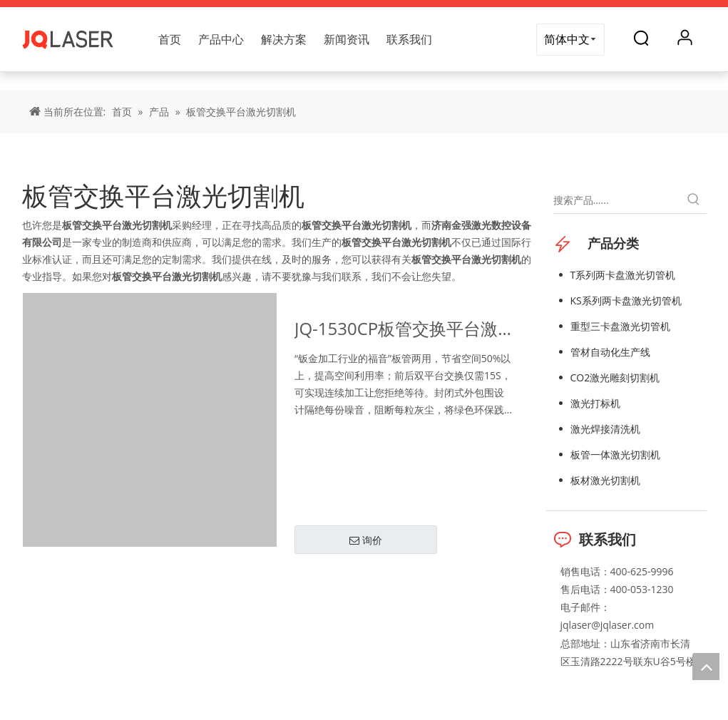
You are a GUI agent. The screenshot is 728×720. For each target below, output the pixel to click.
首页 (170, 39)
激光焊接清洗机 (605, 429)
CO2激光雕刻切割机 (615, 377)
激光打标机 (595, 403)
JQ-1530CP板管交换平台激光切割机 (396, 330)
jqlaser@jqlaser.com (607, 625)
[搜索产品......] (617, 200)
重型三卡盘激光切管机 (620, 326)
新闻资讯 (347, 39)
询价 (366, 540)
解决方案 (284, 39)
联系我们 (409, 39)
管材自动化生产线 (610, 352)
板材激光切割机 (605, 480)
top (706, 667)
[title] (364, 82)
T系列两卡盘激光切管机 (623, 275)
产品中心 (221, 39)
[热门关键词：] (694, 200)
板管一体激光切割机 (615, 454)
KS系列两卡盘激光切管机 (626, 300)
